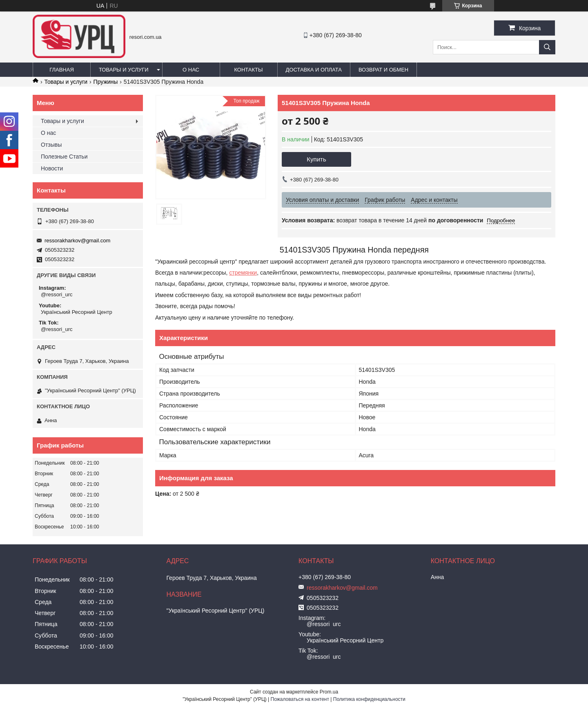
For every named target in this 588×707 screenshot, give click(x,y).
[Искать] (547, 47)
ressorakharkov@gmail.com (77, 241)
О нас (191, 70)
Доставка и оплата (314, 70)
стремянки (243, 273)
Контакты (248, 70)
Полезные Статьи (64, 157)
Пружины (106, 82)
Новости (52, 168)
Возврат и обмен (383, 70)
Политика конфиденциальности (369, 699)
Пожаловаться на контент (300, 699)
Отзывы (51, 145)
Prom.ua (329, 692)
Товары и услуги (124, 70)
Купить (316, 159)
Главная (62, 70)
